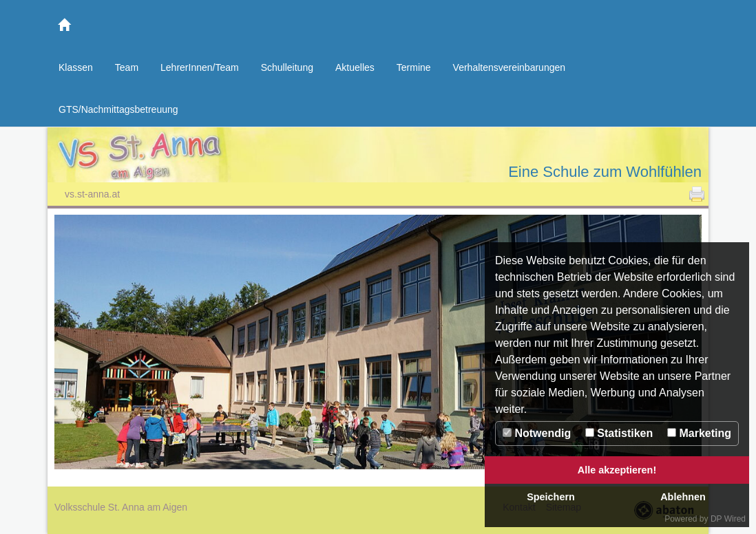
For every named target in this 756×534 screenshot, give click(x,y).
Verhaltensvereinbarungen (509, 67)
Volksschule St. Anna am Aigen (213, 158)
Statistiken (619, 433)
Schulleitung (287, 67)
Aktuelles (355, 67)
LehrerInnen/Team (200, 67)
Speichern (551, 497)
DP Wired (728, 519)
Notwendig (537, 433)
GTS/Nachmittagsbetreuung (118, 109)
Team (127, 67)
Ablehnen (683, 497)
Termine (414, 67)
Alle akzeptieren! (617, 470)
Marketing (699, 433)
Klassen (76, 67)
